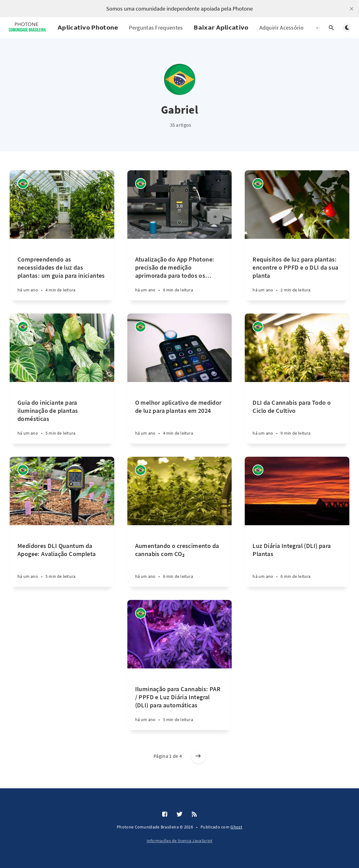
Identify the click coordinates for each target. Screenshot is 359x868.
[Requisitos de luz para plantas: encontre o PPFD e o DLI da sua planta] (297, 270)
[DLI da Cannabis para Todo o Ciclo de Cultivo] (297, 413)
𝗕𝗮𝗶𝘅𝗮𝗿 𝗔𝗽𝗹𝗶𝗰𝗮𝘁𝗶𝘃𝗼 (221, 28)
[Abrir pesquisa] (331, 28)
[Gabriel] (23, 184)
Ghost (236, 827)
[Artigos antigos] (198, 756)
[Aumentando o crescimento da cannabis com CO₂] (180, 556)
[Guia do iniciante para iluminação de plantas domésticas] (62, 413)
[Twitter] (179, 814)
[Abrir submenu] (319, 28)
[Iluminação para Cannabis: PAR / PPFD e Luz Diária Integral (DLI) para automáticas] (180, 699)
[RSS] (194, 814)
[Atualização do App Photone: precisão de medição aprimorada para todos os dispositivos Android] (180, 270)
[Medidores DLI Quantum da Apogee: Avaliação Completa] (62, 556)
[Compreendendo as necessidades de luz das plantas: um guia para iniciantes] (62, 270)
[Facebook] (165, 814)
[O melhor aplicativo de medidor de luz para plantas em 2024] (180, 413)
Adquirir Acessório (281, 28)
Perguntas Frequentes (156, 28)
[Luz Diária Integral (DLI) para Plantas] (297, 556)
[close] (352, 9)
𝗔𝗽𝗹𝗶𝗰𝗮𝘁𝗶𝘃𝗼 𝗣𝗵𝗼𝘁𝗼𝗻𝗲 (88, 28)
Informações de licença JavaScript (180, 841)
